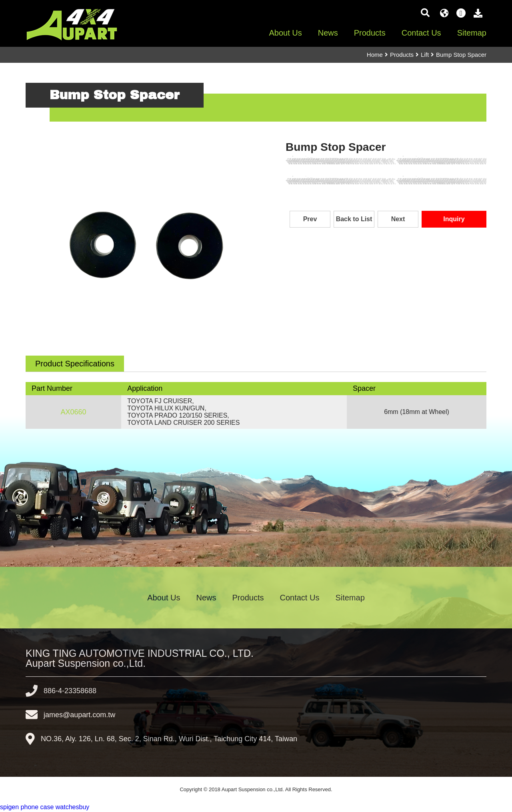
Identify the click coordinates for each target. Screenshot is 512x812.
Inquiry (454, 219)
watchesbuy (73, 807)
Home (375, 55)
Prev (310, 219)
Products (370, 33)
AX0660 (74, 412)
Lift (425, 55)
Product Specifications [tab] (75, 364)
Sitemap (472, 33)
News (328, 33)
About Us (285, 33)
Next (398, 219)
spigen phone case (27, 807)
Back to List (354, 219)
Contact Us (421, 33)
